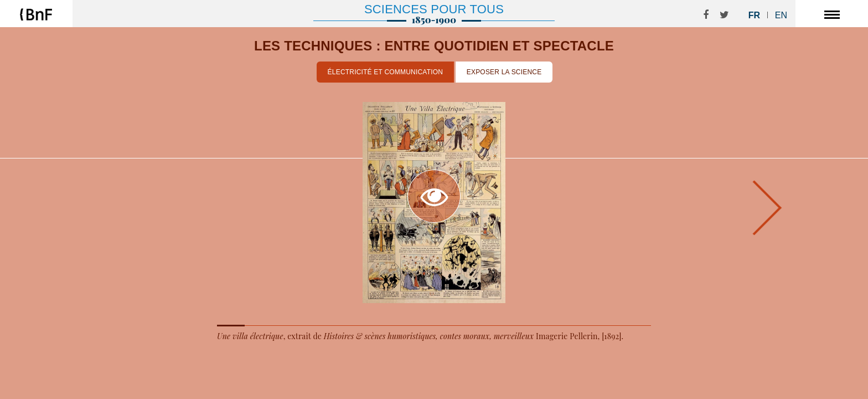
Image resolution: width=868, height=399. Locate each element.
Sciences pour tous (434, 9)
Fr (755, 15)
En (781, 15)
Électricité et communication (386, 72)
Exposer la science (504, 72)
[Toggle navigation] (832, 14)
